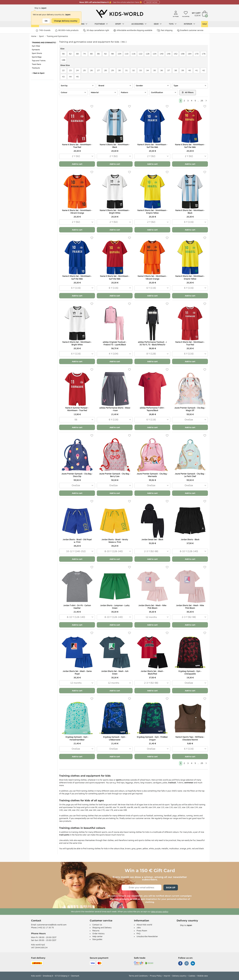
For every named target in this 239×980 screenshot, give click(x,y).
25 (202, 101)
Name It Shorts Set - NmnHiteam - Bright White (115, 212)
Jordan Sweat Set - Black (152, 540)
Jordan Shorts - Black (190, 540)
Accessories (139, 24)
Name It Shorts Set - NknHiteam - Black (190, 212)
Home (34, 36)
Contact (36, 921)
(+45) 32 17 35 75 (46, 928)
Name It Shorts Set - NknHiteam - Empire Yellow (190, 278)
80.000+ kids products (67, 30)
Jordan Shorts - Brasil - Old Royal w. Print (77, 541)
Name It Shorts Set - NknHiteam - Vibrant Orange (152, 278)
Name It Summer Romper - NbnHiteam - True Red (77, 409)
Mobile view (203, 976)
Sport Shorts (37, 53)
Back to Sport (38, 73)
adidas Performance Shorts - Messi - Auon (115, 409)
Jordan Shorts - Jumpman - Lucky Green (115, 607)
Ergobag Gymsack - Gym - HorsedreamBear (77, 738)
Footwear (101, 24)
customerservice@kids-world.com (52, 925)
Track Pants (36, 64)
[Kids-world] (120, 14)
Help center (97, 937)
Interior (189, 24)
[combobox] (77, 156)
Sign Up (171, 888)
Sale (205, 24)
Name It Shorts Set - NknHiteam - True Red (190, 343)
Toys (173, 24)
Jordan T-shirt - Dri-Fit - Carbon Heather (77, 607)
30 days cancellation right (96, 30)
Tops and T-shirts (39, 61)
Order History (98, 934)
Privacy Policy (156, 976)
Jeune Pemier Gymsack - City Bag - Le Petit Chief (190, 475)
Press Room (142, 931)
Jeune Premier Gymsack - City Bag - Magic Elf (190, 409)
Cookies (192, 976)
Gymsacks (36, 50)
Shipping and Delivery (102, 928)
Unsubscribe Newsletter (147, 937)
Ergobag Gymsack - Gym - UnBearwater (115, 738)
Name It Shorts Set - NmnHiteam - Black (115, 146)
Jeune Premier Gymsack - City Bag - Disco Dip (77, 475)
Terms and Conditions (138, 976)
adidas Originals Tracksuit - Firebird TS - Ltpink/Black (115, 343)
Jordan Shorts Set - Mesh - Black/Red (152, 673)
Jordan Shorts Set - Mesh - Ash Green (115, 673)
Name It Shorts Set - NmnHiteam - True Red (77, 146)
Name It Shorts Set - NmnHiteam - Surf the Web (152, 146)
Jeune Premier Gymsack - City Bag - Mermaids (152, 475)
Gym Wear (36, 46)
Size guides (97, 939)
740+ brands (43, 30)
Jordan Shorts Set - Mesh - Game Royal (77, 673)
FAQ (138, 934)
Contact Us (97, 925)
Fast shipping (165, 30)
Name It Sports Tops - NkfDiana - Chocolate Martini (190, 738)
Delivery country (179, 976)
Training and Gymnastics (57, 36)
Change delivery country (66, 21)
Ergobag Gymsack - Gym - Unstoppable (190, 673)
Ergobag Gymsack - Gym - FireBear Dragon (152, 738)
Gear (158, 24)
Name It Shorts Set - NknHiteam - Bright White (77, 343)
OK (46, 21)
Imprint (167, 976)
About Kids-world (144, 925)
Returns (96, 931)
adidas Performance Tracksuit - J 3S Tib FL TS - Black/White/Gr (152, 343)
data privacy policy (160, 912)
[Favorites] (92, 106)
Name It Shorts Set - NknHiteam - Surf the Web (77, 278)
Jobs (139, 928)
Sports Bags (37, 57)
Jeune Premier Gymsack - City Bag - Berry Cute (115, 475)
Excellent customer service (190, 30)
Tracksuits (36, 68)
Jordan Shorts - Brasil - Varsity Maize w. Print (115, 541)
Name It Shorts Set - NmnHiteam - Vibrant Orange (77, 212)
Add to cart (77, 164)
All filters (188, 92)
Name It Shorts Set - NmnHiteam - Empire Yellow (152, 212)
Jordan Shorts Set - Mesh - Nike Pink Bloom (152, 607)
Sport (120, 24)
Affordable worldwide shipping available (133, 30)
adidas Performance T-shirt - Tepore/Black (152, 409)
